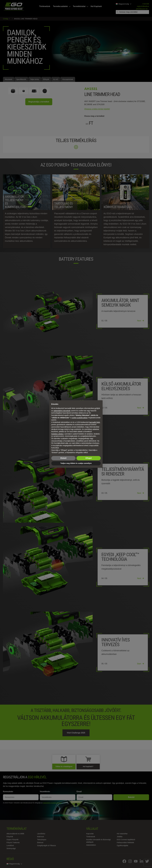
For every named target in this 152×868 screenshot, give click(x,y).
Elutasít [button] (63, 458)
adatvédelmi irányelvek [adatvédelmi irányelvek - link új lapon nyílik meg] (62, 411)
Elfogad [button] (89, 458)
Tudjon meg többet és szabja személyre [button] (76, 463)
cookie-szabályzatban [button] (80, 418)
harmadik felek (94, 422)
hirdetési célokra (57, 434)
